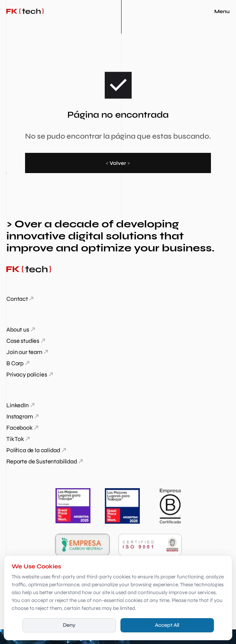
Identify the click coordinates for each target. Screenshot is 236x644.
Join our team (24, 352)
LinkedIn (18, 405)
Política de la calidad (33, 450)
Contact (17, 299)
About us (18, 329)
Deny (69, 625)
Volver (118, 163)
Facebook (19, 428)
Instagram (20, 416)
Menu (222, 11)
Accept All (167, 625)
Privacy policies (27, 374)
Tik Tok (15, 439)
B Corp (15, 363)
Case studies (23, 341)
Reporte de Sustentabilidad (42, 461)
